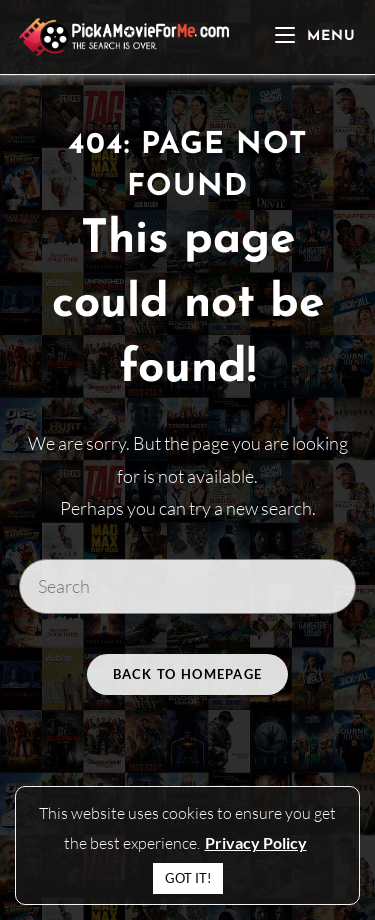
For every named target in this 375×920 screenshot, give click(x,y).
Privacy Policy (256, 842)
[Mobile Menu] (315, 36)
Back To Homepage (188, 674)
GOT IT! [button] (188, 878)
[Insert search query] (188, 586)
